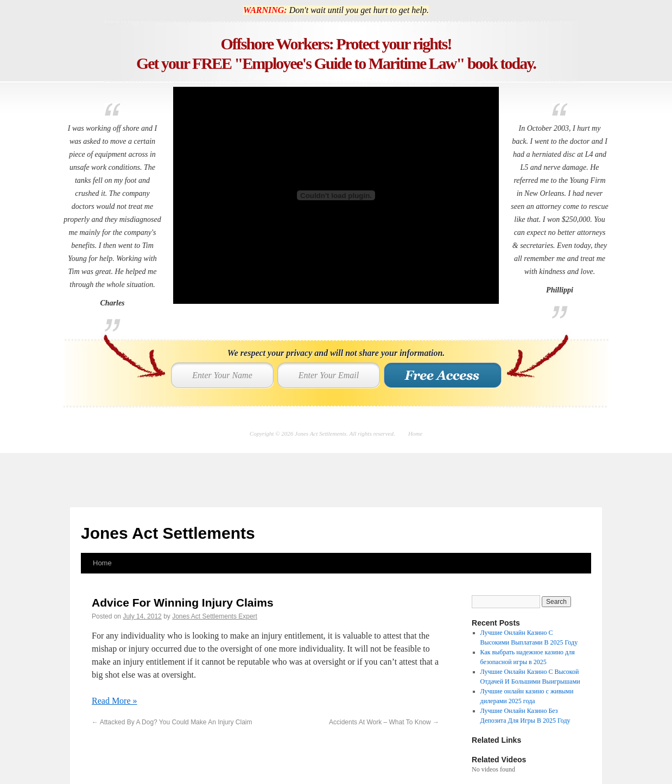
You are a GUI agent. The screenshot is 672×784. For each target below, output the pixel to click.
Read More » (115, 701)
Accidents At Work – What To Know (384, 722)
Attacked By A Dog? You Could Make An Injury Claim (172, 722)
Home (415, 434)
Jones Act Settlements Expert (215, 616)
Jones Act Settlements (168, 533)
